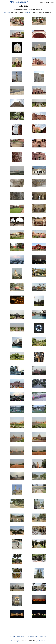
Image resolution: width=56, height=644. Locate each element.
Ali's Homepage (16, 641)
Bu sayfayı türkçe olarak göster (37, 636)
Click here (7, 13)
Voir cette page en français (18, 636)
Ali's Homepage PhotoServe (24, 2)
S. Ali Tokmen (41, 641)
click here (28, 13)
